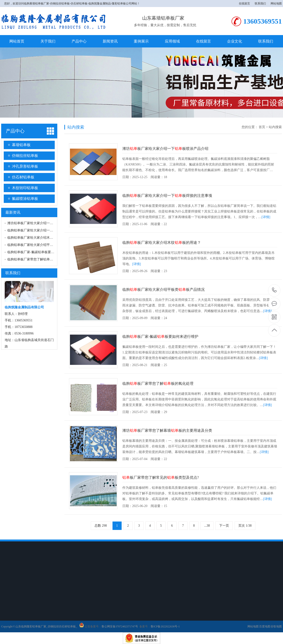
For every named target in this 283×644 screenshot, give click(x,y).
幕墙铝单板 (21, 145)
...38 (207, 526)
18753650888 (274, 290)
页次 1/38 (245, 526)
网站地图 (276, 4)
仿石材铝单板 (23, 177)
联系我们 (260, 4)
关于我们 (48, 41)
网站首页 (17, 41)
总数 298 (101, 526)
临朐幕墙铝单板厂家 (36, 4)
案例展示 (141, 41)
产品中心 (79, 41)
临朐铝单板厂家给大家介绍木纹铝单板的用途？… (43, 238)
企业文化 (235, 41)
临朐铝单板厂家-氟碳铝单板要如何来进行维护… (42, 252)
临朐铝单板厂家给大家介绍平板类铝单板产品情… (43, 245)
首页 (262, 127)
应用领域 (172, 41)
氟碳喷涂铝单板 (25, 199)
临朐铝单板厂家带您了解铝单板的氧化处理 (38, 259)
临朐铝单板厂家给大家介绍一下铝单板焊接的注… (43, 230)
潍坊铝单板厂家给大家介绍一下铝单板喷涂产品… (43, 223)
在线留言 (244, 4)
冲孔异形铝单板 (25, 166)
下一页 (224, 526)
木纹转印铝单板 (25, 188)
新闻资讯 (110, 41)
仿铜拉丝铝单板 (25, 156)
